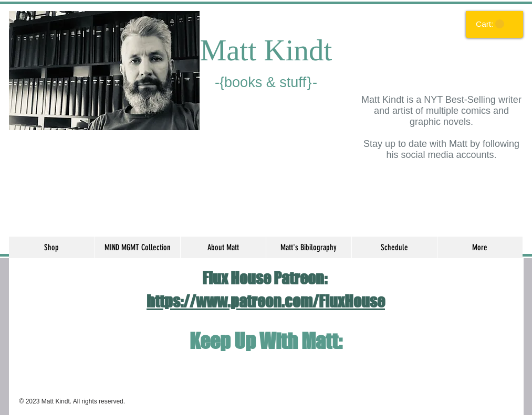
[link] (490, 24)
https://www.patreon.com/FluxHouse (266, 301)
